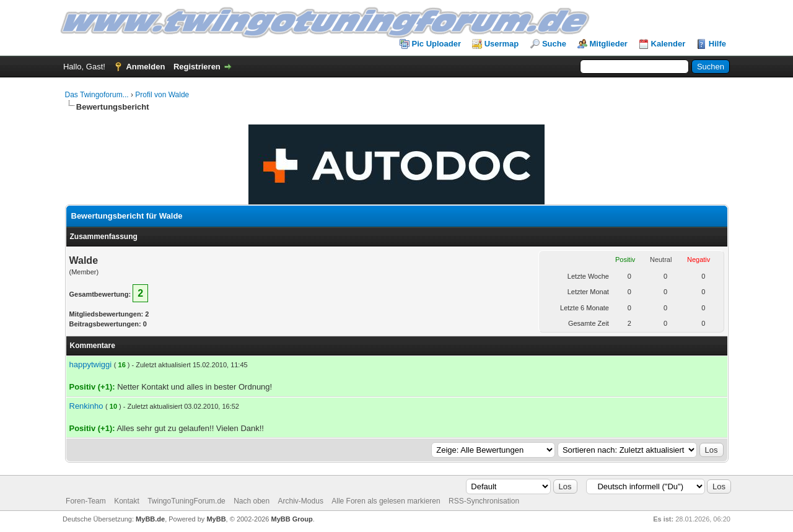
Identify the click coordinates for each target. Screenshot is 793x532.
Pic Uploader (436, 44)
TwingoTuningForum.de (186, 501)
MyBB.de (150, 519)
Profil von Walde (162, 95)
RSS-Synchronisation (484, 501)
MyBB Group (292, 519)
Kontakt (127, 501)
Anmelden (145, 67)
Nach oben (252, 501)
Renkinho (86, 406)
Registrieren (197, 67)
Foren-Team (86, 501)
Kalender (668, 44)
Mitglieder (609, 44)
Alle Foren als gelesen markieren (386, 501)
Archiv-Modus (301, 501)
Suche (554, 44)
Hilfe (717, 44)
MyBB (216, 519)
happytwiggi (91, 364)
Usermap (502, 44)
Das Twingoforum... (97, 95)
